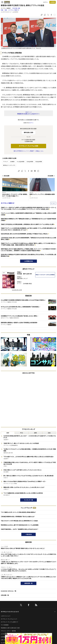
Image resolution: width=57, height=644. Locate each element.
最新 (8, 433)
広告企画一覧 (5, 595)
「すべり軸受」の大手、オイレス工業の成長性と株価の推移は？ (18, 512)
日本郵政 (12, 162)
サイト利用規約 (5, 625)
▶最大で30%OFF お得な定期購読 (45, 275)
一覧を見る (28, 534)
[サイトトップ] (7, 2)
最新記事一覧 (29, 583)
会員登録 (53, 2)
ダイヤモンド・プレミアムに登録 (28, 146)
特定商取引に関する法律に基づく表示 (10, 628)
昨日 (22, 433)
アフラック (5, 162)
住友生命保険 (39, 162)
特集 (2, 10)
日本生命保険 (30, 162)
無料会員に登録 (28, 133)
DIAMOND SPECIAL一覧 (9, 591)
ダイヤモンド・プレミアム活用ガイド (10, 622)
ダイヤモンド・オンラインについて (10, 612)
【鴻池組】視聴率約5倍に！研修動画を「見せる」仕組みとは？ (18, 517)
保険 (6, 10)
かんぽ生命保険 (20, 162)
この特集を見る (28, 261)
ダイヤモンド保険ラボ (14, 10)
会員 (49, 433)
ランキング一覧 (28, 500)
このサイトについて (6, 616)
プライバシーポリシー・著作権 (8, 631)
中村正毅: (16, 8)
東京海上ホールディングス (9, 165)
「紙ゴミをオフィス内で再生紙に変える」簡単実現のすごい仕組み (19, 521)
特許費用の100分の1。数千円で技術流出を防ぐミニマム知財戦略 (20, 525)
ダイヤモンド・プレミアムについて (9, 619)
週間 (35, 433)
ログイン (46, 2)
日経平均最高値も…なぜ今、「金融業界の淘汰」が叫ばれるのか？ (20, 529)
